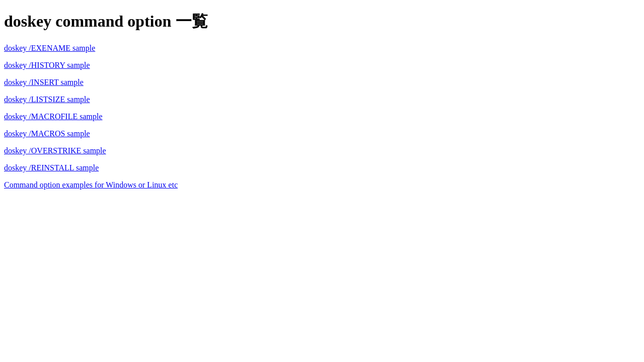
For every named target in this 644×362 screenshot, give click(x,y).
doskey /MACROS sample (47, 133)
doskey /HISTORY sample (47, 65)
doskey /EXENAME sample (50, 48)
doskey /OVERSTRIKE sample (55, 151)
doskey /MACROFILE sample (53, 116)
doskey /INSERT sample (44, 82)
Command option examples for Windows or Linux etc (91, 185)
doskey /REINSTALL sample (51, 168)
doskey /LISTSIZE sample (47, 99)
